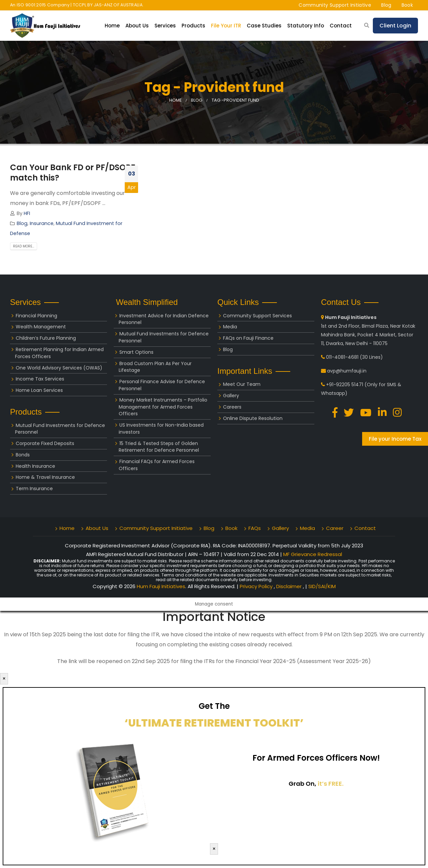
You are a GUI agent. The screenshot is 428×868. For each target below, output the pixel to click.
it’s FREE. (331, 784)
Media (230, 327)
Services (165, 26)
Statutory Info (306, 26)
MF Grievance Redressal (313, 554)
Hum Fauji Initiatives (161, 586)
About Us (137, 26)
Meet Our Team (242, 384)
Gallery (231, 396)
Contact (341, 26)
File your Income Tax (395, 439)
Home (112, 26)
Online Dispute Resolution (253, 418)
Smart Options (136, 352)
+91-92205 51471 (345, 385)
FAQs (255, 528)
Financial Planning (36, 316)
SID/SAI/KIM (322, 586)
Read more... (24, 246)
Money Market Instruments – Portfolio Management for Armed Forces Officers (163, 407)
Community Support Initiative (335, 5)
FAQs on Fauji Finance (248, 338)
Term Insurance (34, 489)
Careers (232, 407)
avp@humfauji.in (347, 371)
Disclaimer (290, 586)
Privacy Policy (257, 586)
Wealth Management (41, 327)
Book (407, 5)
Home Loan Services (39, 390)
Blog (386, 5)
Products (193, 26)
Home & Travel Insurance (45, 477)
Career (335, 528)
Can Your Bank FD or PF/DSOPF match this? (73, 173)
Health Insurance (35, 466)
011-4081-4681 (342, 357)
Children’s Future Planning (46, 338)
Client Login (395, 26)
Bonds (23, 455)
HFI (27, 213)
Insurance (42, 223)
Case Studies (264, 26)
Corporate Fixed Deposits (45, 443)
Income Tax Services (40, 379)
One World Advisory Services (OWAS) (59, 368)
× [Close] (4, 679)
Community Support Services (257, 316)
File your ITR (226, 26)
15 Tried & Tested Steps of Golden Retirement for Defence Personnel (159, 447)
